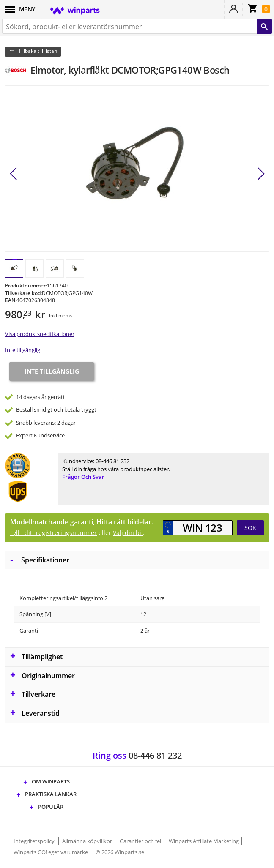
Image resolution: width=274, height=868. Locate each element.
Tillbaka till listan (38, 51)
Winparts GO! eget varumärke (51, 852)
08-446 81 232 (112, 461)
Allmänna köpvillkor (88, 841)
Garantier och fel (141, 841)
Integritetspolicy (35, 841)
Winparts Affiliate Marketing (204, 841)
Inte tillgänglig (23, 350)
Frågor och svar (83, 477)
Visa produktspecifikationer (40, 334)
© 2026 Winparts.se (120, 852)
